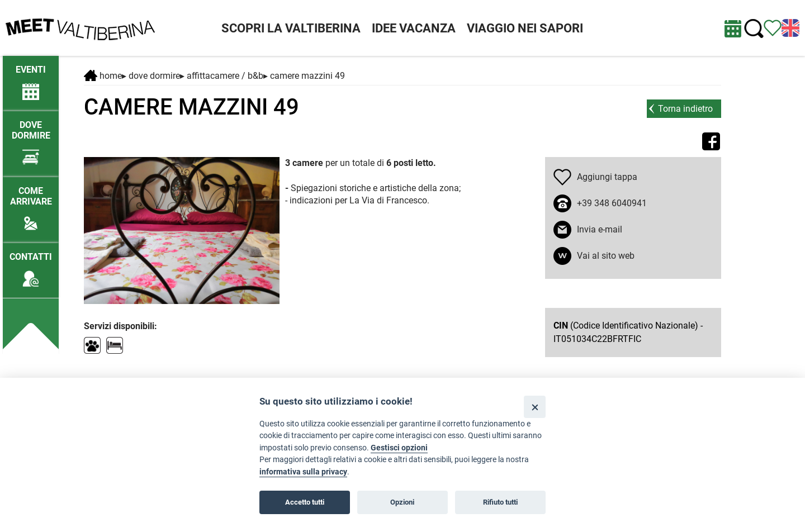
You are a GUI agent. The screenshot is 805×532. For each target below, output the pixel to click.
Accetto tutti (305, 502)
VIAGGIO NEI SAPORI (525, 28)
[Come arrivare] (31, 204)
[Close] (535, 407)
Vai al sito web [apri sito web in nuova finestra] (606, 256)
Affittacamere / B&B (225, 76)
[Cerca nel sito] (754, 29)
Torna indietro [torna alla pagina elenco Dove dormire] (685, 109)
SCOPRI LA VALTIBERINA (291, 28)
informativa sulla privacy (303, 472)
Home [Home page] (103, 76)
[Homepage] (80, 27)
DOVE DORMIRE (154, 76)
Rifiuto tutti (500, 502)
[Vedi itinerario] (773, 27)
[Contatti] (31, 265)
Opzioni (402, 502)
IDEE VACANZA (414, 28)
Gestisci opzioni (399, 448)
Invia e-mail (600, 229)
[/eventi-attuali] (31, 77)
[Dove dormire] (31, 138)
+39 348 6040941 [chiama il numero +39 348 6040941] (612, 203)
